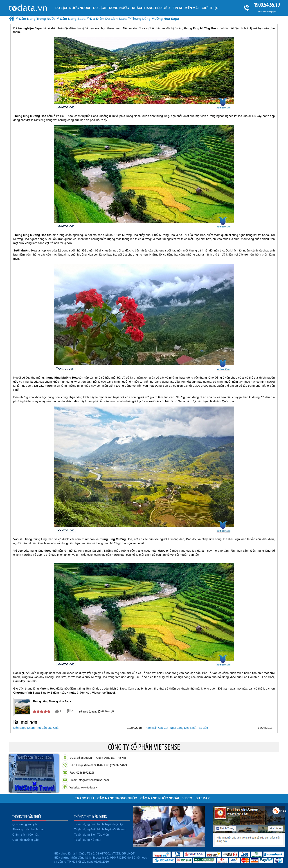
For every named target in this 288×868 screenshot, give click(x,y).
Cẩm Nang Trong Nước (117, 798)
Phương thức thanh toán (28, 829)
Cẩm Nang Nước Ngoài (160, 798)
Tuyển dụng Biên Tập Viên (91, 835)
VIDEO (187, 798)
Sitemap (202, 798)
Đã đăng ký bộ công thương (31, 857)
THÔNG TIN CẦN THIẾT (27, 817)
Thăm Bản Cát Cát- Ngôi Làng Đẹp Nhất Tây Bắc (176, 728)
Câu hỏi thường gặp (26, 840)
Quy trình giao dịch (25, 824)
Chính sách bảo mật (25, 835)
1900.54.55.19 (267, 5)
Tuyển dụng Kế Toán (88, 840)
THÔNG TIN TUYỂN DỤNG (90, 817)
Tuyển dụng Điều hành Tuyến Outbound (100, 829)
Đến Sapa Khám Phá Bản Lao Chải (36, 728)
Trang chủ (85, 798)
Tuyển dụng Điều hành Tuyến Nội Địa (99, 824)
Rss (276, 811)
